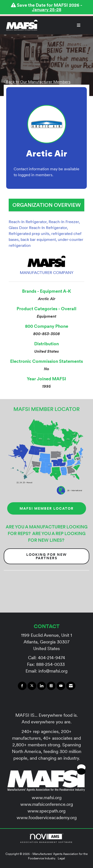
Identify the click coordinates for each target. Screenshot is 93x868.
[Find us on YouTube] (61, 686)
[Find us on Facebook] (22, 686)
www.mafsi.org (47, 798)
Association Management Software (46, 838)
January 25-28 (47, 10)
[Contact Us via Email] (71, 686)
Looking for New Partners (47, 556)
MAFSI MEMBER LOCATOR (47, 508)
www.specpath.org (46, 811)
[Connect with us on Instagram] (51, 686)
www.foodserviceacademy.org (47, 818)
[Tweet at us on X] (32, 686)
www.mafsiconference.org (47, 804)
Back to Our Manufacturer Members (37, 82)
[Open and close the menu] (62, 25)
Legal (61, 858)
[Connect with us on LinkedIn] (42, 686)
